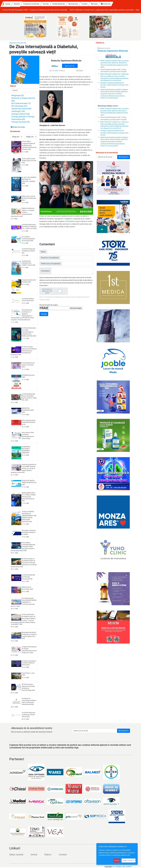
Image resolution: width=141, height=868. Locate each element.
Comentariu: (45, 271)
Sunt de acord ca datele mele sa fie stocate (54, 291)
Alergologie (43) (18, 95)
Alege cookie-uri (129, 860)
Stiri (25, 43)
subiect (115, 106)
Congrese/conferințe (50, 4)
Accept (117, 860)
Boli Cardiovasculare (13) (21, 103)
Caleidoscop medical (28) (21, 109)
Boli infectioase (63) (19, 106)
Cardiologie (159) (18, 111)
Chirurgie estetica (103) (20, 114)
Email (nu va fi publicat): (50, 258)
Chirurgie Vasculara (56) (21, 122)
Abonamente (92, 4)
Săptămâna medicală (16, 43)
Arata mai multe (18, 127)
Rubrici (48, 855)
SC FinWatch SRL (119, 867)
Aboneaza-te (124, 157)
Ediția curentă (16, 855)
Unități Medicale (78, 4)
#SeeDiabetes (84, 139)
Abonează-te (124, 731)
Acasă (27, 4)
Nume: (43, 252)
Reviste (65, 4)
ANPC (129, 867)
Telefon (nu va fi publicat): (51, 264)
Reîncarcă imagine (76, 308)
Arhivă (34, 855)
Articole (36, 4)
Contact (104, 4)
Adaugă (44, 314)
